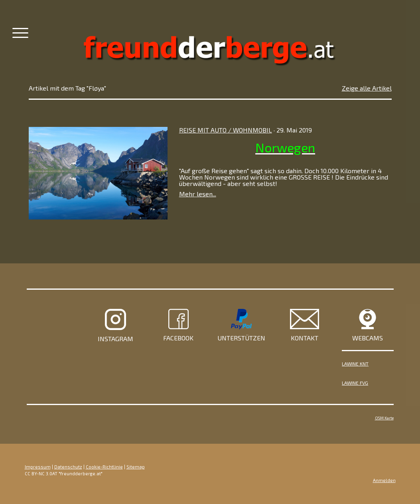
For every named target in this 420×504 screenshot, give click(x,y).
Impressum (38, 467)
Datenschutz (68, 467)
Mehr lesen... (198, 194)
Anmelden (384, 480)
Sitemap (136, 467)
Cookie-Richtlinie (104, 467)
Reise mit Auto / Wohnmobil (226, 130)
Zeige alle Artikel (367, 88)
